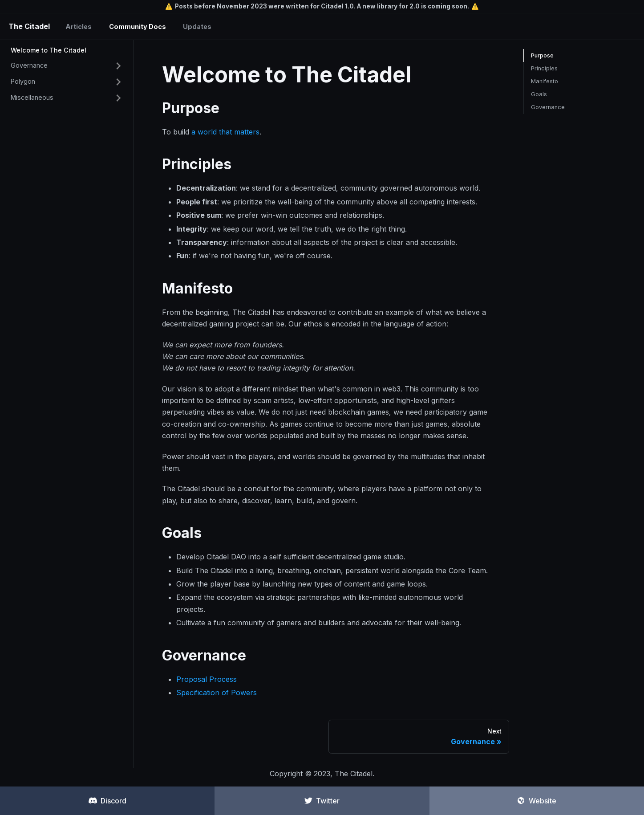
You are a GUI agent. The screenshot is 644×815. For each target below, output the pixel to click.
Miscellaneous (32, 97)
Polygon (23, 81)
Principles (544, 68)
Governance (29, 65)
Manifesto (545, 81)
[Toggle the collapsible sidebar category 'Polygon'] (118, 82)
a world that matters (225, 132)
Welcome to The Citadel (49, 50)
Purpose (542, 55)
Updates (197, 26)
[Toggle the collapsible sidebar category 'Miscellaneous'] (118, 98)
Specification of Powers (217, 693)
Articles (79, 26)
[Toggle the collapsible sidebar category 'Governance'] (118, 66)
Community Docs (138, 26)
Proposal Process (207, 679)
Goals (539, 94)
